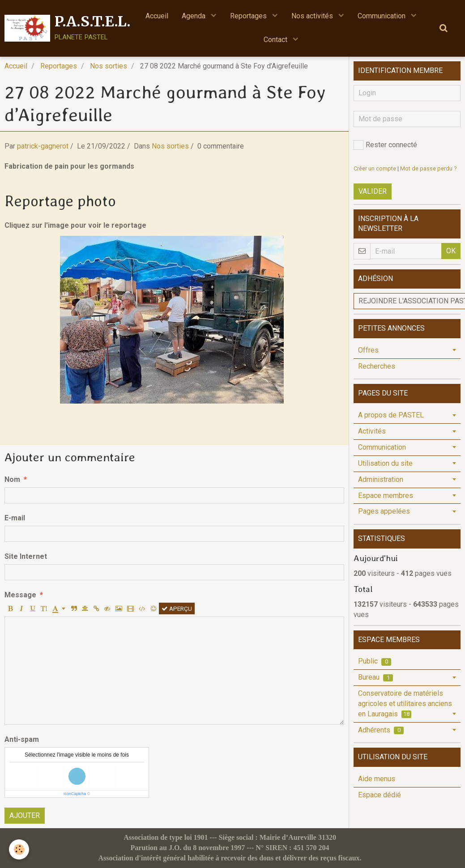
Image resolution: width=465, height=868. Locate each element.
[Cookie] (19, 849)
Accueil (157, 16)
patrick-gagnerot (43, 146)
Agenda (194, 16)
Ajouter (25, 815)
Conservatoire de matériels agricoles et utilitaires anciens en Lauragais (405, 704)
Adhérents (381, 730)
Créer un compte (375, 168)
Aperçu (177, 608)
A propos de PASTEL (391, 415)
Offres (368, 350)
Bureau (375, 677)
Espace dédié (380, 795)
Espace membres (386, 496)
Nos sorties (109, 66)
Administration (381, 479)
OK (451, 251)
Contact (276, 40)
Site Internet (26, 556)
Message (20, 595)
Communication (382, 16)
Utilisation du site (385, 463)
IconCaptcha (75, 794)
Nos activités (313, 16)
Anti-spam (22, 739)
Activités (372, 431)
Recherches (377, 366)
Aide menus (377, 779)
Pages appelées (384, 511)
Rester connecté (385, 145)
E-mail (15, 518)
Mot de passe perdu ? (428, 168)
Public (375, 661)
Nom (12, 479)
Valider (373, 191)
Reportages (249, 16)
